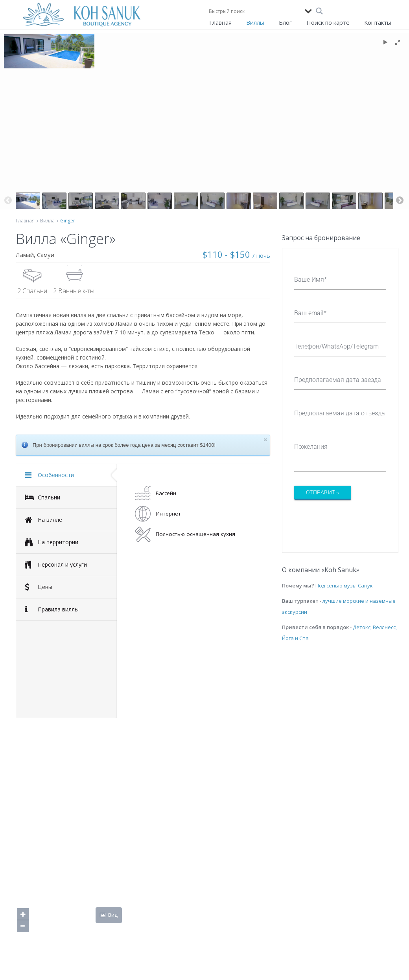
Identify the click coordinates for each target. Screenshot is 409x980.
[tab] (67, 475)
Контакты (378, 22)
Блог (285, 22)
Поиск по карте (328, 22)
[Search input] (255, 11)
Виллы (255, 22)
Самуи (46, 255)
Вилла (47, 221)
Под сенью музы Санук (344, 585)
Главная (220, 22)
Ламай (25, 255)
